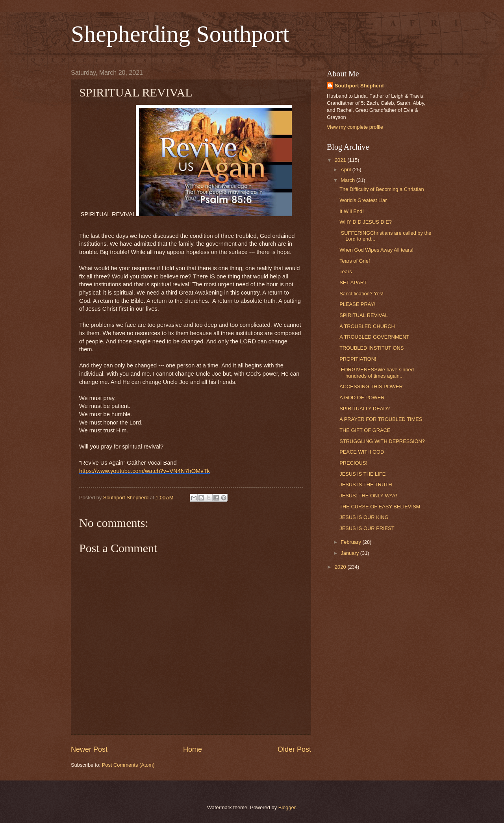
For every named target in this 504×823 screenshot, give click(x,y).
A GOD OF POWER (362, 398)
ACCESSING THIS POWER (371, 386)
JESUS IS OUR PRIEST (367, 528)
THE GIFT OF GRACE (365, 430)
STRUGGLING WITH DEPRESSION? (382, 441)
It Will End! (352, 211)
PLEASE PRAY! (357, 304)
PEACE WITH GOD (362, 452)
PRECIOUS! (353, 463)
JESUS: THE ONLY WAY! (368, 496)
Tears (346, 272)
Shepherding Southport (180, 34)
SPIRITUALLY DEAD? (365, 409)
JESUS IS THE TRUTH (366, 485)
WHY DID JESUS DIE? (366, 222)
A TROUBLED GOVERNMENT (374, 337)
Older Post (294, 749)
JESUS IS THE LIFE (362, 474)
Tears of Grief (355, 261)
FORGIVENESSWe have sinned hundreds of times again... (377, 373)
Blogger (287, 807)
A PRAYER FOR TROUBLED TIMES (381, 419)
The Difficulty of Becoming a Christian (382, 189)
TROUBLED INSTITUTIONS (372, 348)
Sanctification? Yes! (361, 294)
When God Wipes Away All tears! (376, 250)
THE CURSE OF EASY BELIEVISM (380, 507)
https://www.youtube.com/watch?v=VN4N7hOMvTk (145, 471)
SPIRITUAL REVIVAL (364, 315)
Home (193, 749)
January (350, 553)
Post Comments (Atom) (128, 765)
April (346, 170)
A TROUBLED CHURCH (367, 326)
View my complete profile (355, 127)
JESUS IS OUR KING (364, 517)
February (351, 542)
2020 (341, 567)
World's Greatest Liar (363, 200)
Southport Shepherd (359, 86)
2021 (341, 160)
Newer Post (89, 749)
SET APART (353, 283)
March (348, 180)
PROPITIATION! (358, 359)
